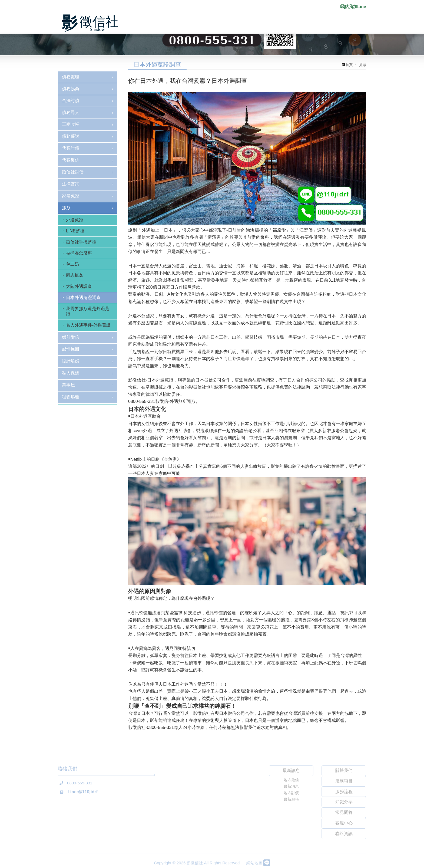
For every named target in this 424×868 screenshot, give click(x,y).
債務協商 (71, 89)
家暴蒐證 (71, 196)
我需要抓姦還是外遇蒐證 (88, 311)
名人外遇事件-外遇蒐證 (88, 325)
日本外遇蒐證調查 (83, 297)
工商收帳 (71, 124)
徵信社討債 (73, 172)
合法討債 (71, 101)
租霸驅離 (71, 397)
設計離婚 (71, 361)
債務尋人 (71, 112)
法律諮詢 (71, 184)
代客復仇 (71, 160)
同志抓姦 (75, 275)
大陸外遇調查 (79, 286)
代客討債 (71, 148)
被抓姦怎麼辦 (79, 253)
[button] (32, 451)
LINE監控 (75, 231)
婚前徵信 (71, 337)
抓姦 (66, 208)
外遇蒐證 (75, 220)
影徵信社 (92, 23)
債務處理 (71, 77)
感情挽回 (71, 349)
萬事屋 (68, 385)
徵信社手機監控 (81, 242)
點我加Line (353, 7)
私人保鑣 (71, 373)
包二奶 (72, 264)
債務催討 (71, 136)
